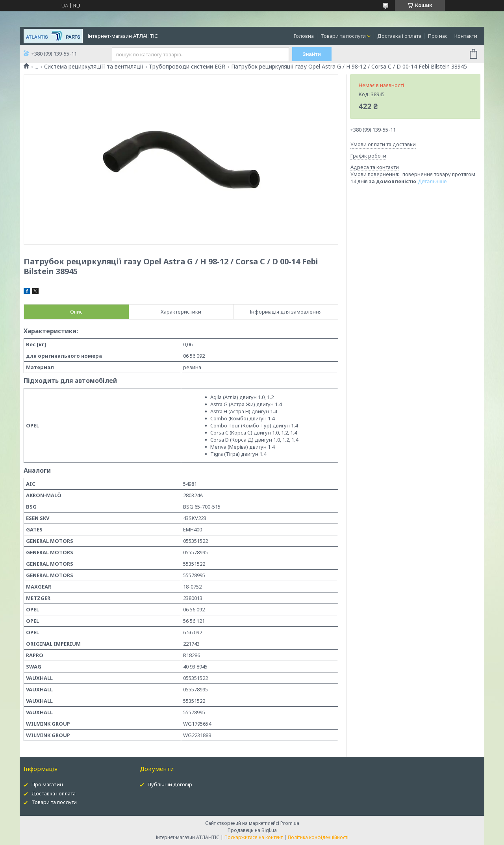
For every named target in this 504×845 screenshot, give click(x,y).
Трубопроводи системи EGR (187, 67)
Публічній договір (170, 784)
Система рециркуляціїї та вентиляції (94, 67)
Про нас (438, 36)
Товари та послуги (343, 36)
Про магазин (47, 784)
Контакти (466, 36)
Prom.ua (290, 823)
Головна (304, 36)
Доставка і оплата (399, 36)
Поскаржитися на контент (254, 837)
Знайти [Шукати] (312, 54)
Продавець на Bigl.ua (252, 830)
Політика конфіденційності (318, 837)
